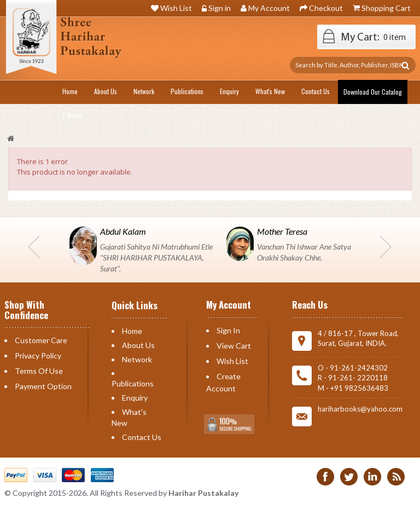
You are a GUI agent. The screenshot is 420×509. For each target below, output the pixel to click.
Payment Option (43, 386)
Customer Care (41, 340)
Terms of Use (39, 371)
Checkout (326, 8)
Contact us (142, 437)
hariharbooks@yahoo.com (360, 409)
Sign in (220, 8)
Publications (133, 383)
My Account (269, 8)
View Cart (234, 346)
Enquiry (135, 398)
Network (137, 359)
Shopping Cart (386, 8)
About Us (138, 345)
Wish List (176, 8)
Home (132, 331)
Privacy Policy (38, 355)
